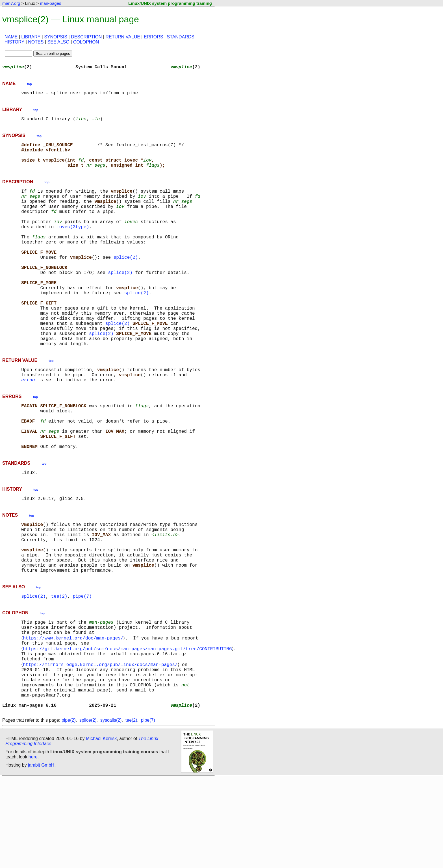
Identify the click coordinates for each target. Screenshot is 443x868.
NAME (11, 37)
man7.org (11, 3)
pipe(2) (69, 810)
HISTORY (14, 42)
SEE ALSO (58, 42)
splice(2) (126, 282)
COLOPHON (86, 42)
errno (28, 427)
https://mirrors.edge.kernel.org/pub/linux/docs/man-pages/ (101, 745)
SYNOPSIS (56, 37)
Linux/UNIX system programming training (170, 3)
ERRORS (153, 37)
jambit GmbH (41, 855)
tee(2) (59, 668)
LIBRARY (31, 37)
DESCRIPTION (86, 37)
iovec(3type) (73, 245)
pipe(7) (82, 668)
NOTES (36, 42)
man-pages (50, 3)
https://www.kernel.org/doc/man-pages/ (74, 714)
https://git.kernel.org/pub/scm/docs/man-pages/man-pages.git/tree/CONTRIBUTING (128, 726)
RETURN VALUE (123, 37)
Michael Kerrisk (101, 828)
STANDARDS (181, 37)
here (33, 847)
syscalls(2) (111, 810)
